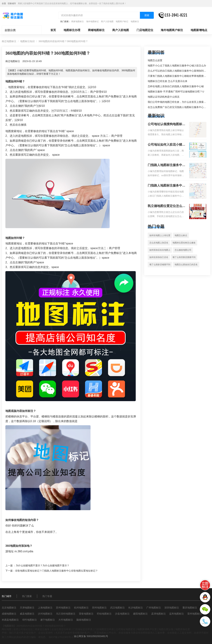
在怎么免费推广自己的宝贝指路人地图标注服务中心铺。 (178, 107)
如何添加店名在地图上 (160, 250)
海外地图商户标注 (172, 30)
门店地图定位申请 (104, 629)
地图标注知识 (27, 41)
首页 (53, 30)
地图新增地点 (199, 30)
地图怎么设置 (155, 60)
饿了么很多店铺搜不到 (160, 265)
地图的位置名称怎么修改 (184, 243)
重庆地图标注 (190, 608)
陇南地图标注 (84, 620)
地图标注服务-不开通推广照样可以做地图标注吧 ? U (176, 92)
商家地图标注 (78, 21)
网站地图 (7, 629)
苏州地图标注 (63, 608)
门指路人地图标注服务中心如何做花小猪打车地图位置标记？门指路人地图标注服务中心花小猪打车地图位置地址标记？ (166, 165)
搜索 (147, 15)
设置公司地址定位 (23, 629)
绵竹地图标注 (30, 620)
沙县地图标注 (122, 614)
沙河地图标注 (45, 614)
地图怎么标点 (181, 235)
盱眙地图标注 (104, 614)
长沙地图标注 (136, 608)
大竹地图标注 (66, 620)
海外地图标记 (92, 21)
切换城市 (12, 3)
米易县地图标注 (10, 620)
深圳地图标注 (172, 608)
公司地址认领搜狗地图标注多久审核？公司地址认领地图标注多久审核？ (166, 124)
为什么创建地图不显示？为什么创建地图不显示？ (43, 565)
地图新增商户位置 (147, 629)
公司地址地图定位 (126, 629)
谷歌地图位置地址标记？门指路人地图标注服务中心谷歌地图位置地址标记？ (56, 571)
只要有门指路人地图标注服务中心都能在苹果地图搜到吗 (178, 76)
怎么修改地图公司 (183, 250)
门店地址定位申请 (83, 629)
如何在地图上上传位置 (160, 235)
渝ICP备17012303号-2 (61, 637)
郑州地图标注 (99, 608)
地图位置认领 (166, 629)
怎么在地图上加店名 (159, 243)
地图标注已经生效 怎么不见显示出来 (168, 81)
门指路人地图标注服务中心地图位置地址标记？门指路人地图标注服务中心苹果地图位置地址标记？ (166, 186)
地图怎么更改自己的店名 (186, 265)
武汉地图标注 (117, 608)
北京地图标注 (9, 608)
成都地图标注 (9, 614)
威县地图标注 (27, 614)
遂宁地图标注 (48, 620)
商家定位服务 (42, 629)
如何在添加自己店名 (159, 257)
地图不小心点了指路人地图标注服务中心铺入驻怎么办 (177, 66)
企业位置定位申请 (61, 629)
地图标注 (135, 21)
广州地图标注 (154, 608)
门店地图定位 (145, 30)
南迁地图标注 (9, 41)
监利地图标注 (177, 614)
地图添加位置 (183, 629)
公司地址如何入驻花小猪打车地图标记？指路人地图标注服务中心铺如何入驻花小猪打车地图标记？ (166, 145)
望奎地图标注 (86, 614)
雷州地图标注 (195, 614)
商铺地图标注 (96, 30)
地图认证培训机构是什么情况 (164, 97)
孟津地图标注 (158, 614)
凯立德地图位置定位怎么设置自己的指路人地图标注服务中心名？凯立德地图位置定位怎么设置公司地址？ (166, 206)
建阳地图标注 (140, 614)
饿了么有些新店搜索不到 (184, 257)
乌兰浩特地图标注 (66, 614)
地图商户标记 (122, 21)
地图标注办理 (72, 30)
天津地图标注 (27, 608)
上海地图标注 (45, 608)
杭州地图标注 (81, 608)
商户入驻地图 (107, 21)
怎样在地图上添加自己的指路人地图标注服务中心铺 (176, 86)
